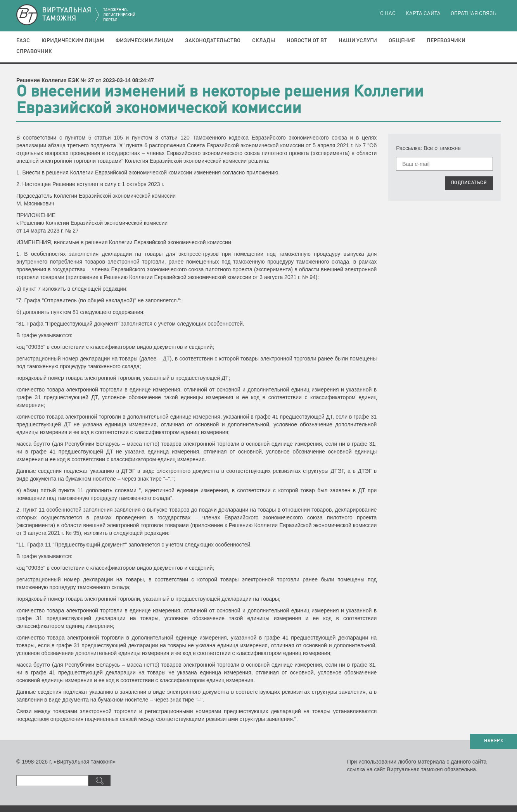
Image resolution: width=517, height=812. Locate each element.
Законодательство (213, 41)
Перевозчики (446, 41)
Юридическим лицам (73, 41)
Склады (264, 41)
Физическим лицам (144, 41)
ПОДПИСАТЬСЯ (469, 183)
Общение (402, 41)
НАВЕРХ (494, 741)
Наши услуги (358, 41)
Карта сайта (423, 14)
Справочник (34, 52)
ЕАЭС (23, 41)
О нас (388, 14)
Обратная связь (474, 14)
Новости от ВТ (307, 41)
